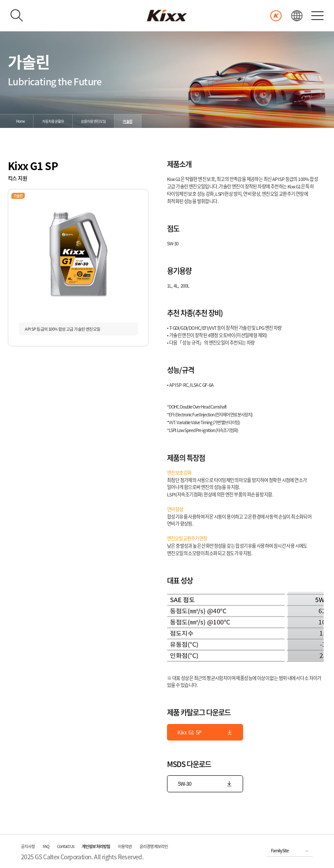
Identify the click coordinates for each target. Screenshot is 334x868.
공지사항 (28, 846)
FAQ (46, 846)
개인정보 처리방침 (96, 846)
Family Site (280, 851)
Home (20, 121)
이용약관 (125, 846)
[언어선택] (297, 16)
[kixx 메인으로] (167, 16)
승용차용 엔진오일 (93, 121)
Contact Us (65, 846)
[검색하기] (17, 16)
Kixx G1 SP (205, 732)
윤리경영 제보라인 (154, 846)
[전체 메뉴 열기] (317, 15)
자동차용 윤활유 (53, 121)
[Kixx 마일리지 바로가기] (276, 16)
